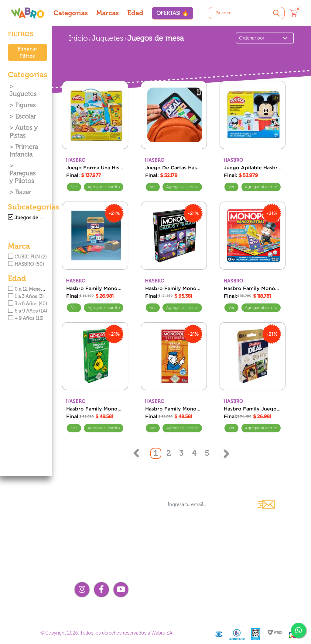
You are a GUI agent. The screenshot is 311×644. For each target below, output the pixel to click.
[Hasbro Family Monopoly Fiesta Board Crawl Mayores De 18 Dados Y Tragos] (174, 236)
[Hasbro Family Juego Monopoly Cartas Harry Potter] (253, 356)
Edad (135, 13)
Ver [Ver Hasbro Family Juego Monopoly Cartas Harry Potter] (231, 428)
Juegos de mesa (155, 38)
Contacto (175, 565)
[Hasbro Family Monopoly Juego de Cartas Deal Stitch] (95, 236)
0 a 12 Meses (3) (29, 289)
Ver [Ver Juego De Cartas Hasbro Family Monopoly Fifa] (153, 187)
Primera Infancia (24, 151)
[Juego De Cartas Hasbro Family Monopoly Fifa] (174, 115)
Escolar (26, 116)
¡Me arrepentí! (255, 596)
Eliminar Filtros (27, 52)
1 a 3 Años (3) (26, 296)
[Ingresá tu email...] (207, 504)
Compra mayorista (189, 575)
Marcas (108, 13)
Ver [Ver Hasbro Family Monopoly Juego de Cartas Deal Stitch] (74, 308)
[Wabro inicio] (27, 13)
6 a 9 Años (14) (27, 311)
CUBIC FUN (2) (27, 257)
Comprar (104, 187)
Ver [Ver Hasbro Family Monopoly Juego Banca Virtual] (231, 308)
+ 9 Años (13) (26, 318)
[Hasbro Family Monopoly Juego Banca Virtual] (253, 236)
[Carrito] (294, 13)
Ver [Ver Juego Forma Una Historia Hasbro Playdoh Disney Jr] (74, 187)
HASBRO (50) (26, 264)
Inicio (78, 38)
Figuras (25, 105)
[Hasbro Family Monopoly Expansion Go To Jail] (174, 356)
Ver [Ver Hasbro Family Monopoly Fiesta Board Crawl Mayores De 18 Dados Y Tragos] (153, 308)
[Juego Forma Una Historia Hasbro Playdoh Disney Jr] (95, 115)
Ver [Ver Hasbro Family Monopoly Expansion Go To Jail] (153, 428)
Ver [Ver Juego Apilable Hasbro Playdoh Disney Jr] (231, 187)
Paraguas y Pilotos (22, 177)
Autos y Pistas (23, 131)
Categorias (71, 13)
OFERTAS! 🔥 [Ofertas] (173, 13)
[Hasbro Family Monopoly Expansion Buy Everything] (95, 356)
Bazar (23, 192)
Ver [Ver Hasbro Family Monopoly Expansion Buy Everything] (74, 428)
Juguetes (23, 94)
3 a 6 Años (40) (27, 304)
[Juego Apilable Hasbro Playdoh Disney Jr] (253, 115)
